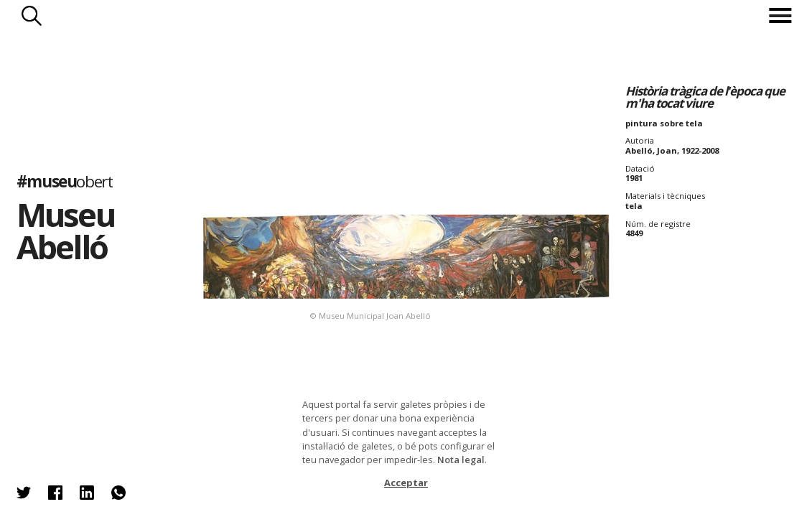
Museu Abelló (65, 230)
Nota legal (461, 460)
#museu (65, 181)
